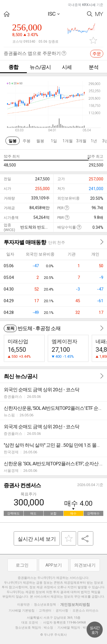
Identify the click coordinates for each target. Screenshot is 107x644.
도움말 (67, 208)
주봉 (27, 141)
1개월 (68, 141)
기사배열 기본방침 (22, 611)
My (99, 14)
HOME (7, 14)
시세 (67, 67)
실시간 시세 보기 (37, 539)
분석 (94, 67)
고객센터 (45, 611)
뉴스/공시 (40, 67)
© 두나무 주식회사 (53, 635)
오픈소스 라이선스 (85, 611)
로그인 (22, 565)
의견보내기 (85, 565)
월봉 (40, 141)
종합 (13, 67)
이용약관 (23, 605)
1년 (94, 141)
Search (90, 14)
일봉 (13, 141)
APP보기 (54, 565)
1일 (54, 141)
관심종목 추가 (93, 40)
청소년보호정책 (45, 605)
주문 (97, 54)
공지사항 (62, 611)
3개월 (81, 141)
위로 (95, 630)
